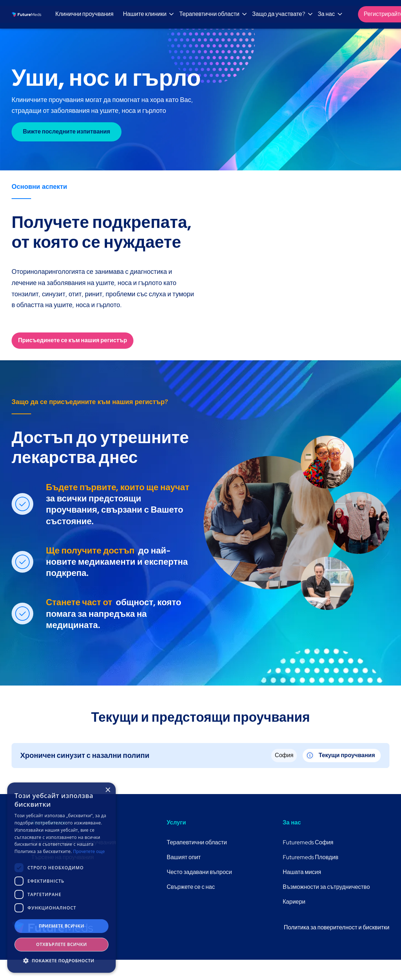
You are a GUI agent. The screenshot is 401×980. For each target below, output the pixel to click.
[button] (147, 14)
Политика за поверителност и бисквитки (337, 927)
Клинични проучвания (84, 14)
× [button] (108, 790)
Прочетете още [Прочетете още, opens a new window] (89, 852)
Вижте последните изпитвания (66, 131)
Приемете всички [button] (61, 926)
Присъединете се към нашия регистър (72, 340)
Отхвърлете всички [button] (61, 944)
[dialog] (61, 878)
